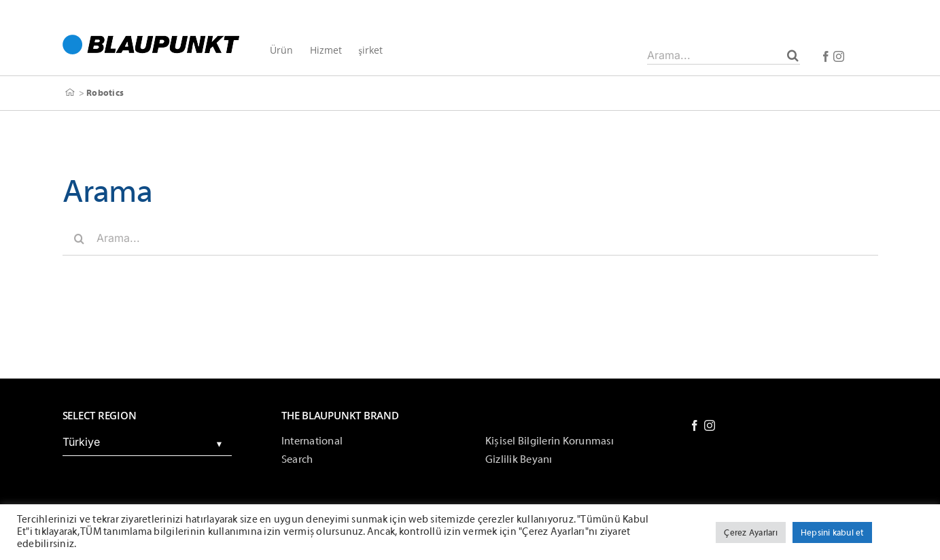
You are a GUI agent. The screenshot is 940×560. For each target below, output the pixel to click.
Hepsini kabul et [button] (832, 532)
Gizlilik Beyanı (519, 459)
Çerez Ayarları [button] (750, 532)
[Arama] (793, 55)
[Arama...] (724, 55)
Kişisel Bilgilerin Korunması (550, 441)
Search (297, 459)
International (312, 441)
